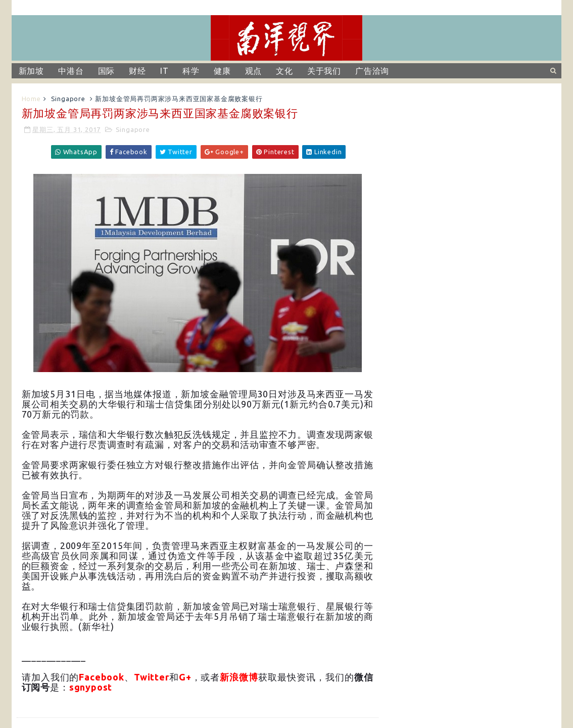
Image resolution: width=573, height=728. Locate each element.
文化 (284, 71)
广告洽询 (372, 71)
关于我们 (324, 71)
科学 (191, 71)
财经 (137, 71)
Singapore (68, 99)
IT (164, 71)
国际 (107, 71)
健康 (222, 71)
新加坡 (31, 71)
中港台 (71, 71)
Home (31, 99)
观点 (254, 71)
